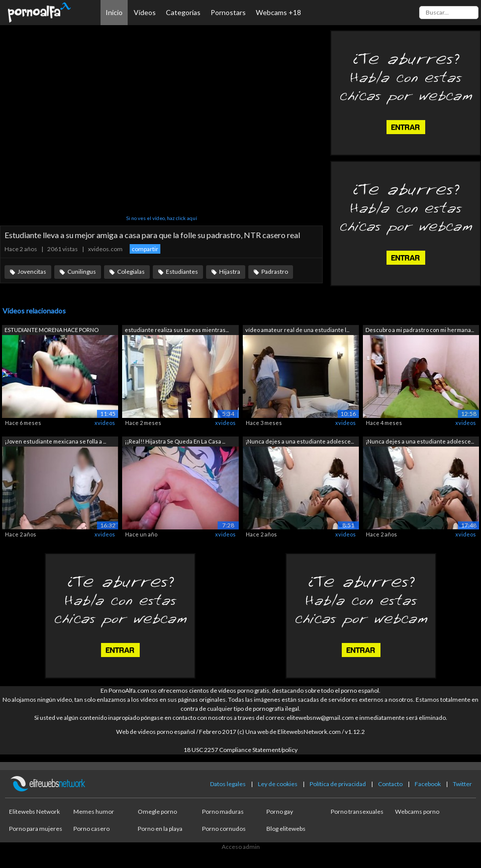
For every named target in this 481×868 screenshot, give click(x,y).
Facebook (428, 784)
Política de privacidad (338, 784)
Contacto (390, 784)
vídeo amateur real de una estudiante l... (297, 330)
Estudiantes (182, 272)
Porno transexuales (357, 811)
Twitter (462, 784)
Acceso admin (241, 847)
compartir (145, 249)
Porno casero (91, 829)
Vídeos (145, 12)
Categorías (183, 12)
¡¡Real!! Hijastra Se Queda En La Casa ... (175, 441)
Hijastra (230, 272)
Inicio (114, 12)
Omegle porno (157, 811)
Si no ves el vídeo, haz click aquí (162, 218)
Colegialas (131, 272)
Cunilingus (82, 272)
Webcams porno (417, 811)
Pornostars (228, 12)
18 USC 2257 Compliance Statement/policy (241, 750)
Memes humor (94, 811)
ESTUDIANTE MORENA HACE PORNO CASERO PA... (52, 331)
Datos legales (228, 784)
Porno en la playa (160, 829)
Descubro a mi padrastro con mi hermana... (420, 330)
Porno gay (280, 811)
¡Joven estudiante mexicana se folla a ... (55, 441)
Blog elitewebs (286, 829)
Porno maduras (223, 811)
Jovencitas (32, 272)
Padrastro (275, 272)
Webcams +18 (278, 12)
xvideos (105, 423)
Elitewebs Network (34, 811)
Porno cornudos (224, 829)
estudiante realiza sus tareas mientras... (177, 330)
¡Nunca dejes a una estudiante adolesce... (300, 441)
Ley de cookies (278, 784)
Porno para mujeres (36, 829)
